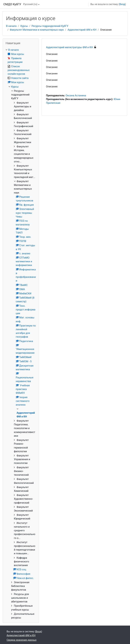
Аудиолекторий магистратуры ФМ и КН (69, 47)
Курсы (24, 26)
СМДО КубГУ (12, 4)
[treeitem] (21, 334)
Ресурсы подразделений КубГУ (50, 26)
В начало (11, 26)
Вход (122, 4)
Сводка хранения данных (21, 640)
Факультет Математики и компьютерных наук (37, 30)
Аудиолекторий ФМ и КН (82, 30)
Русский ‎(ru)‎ (30, 4)
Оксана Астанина (76, 95)
